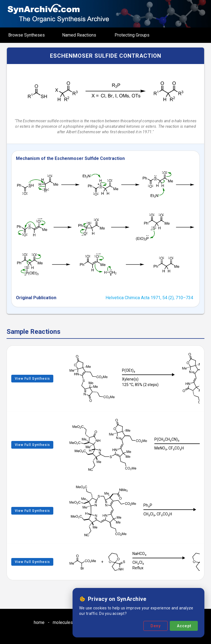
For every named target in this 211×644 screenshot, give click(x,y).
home (39, 622)
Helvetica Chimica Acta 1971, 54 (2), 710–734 (149, 298)
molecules (63, 622)
